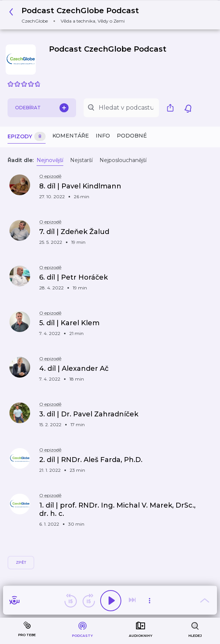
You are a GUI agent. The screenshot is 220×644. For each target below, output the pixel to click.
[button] (76, 15)
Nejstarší (81, 160)
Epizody (27, 137)
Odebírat (42, 108)
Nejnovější (50, 160)
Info (103, 136)
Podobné (132, 136)
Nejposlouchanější (123, 160)
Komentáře (71, 136)
